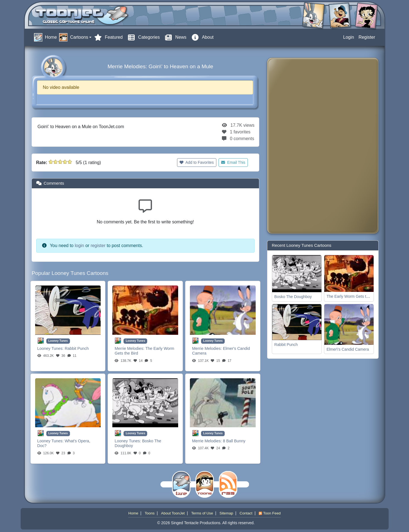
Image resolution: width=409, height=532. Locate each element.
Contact (246, 513)
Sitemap (226, 513)
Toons (150, 513)
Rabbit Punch (77, 348)
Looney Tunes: (51, 348)
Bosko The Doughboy (293, 297)
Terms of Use (202, 513)
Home (133, 513)
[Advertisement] (294, 146)
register (98, 246)
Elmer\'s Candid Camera (348, 349)
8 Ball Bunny (234, 441)
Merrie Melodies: (130, 348)
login (79, 246)
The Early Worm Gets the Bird (352, 296)
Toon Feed (270, 513)
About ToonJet (173, 513)
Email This (233, 162)
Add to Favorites (197, 162)
